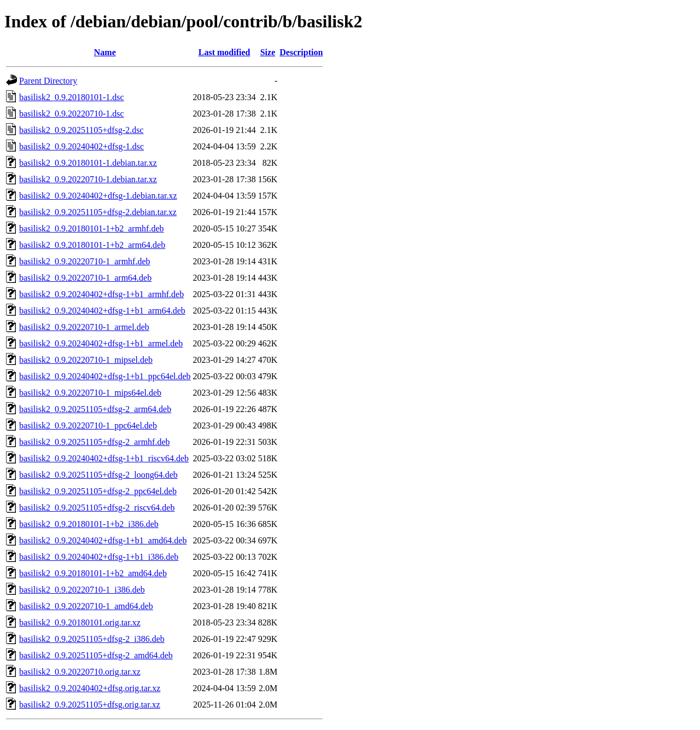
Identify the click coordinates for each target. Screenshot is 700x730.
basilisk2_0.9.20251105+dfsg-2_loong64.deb (98, 475)
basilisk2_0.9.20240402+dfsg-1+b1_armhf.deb (101, 294)
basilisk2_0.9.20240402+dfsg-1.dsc (81, 146)
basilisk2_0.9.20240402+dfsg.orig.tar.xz (90, 688)
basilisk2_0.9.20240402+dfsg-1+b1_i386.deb (99, 557)
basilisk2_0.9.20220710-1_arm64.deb (85, 278)
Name (105, 52)
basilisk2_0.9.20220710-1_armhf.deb (85, 261)
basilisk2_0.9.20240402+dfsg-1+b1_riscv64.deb (104, 458)
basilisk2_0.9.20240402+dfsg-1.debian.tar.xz (98, 196)
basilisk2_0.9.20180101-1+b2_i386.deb (89, 524)
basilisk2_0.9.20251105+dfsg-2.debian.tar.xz (98, 212)
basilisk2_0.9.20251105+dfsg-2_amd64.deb (96, 655)
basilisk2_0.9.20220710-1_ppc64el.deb (88, 425)
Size (268, 52)
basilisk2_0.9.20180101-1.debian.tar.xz (88, 163)
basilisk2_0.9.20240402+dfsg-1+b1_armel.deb (101, 343)
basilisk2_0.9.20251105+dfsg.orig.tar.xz (90, 705)
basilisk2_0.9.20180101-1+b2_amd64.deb (93, 573)
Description (301, 52)
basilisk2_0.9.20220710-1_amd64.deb (86, 606)
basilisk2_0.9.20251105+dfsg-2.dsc (81, 130)
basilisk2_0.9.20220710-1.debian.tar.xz (88, 179)
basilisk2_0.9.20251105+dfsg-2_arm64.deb (95, 409)
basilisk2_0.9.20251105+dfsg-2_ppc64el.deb (98, 491)
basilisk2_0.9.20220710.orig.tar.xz (80, 672)
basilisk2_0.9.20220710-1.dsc (72, 114)
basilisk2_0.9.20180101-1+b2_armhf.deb (92, 228)
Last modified (224, 52)
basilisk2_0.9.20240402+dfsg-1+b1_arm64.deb (102, 311)
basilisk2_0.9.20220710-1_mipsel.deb (86, 360)
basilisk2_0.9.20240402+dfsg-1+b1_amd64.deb (103, 540)
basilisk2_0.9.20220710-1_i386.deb (82, 590)
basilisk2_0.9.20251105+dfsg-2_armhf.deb (95, 442)
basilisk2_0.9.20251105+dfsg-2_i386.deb (92, 639)
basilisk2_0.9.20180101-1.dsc (72, 97)
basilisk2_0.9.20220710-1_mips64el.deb (90, 393)
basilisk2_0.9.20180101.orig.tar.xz (80, 622)
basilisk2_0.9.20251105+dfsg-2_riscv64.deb (97, 508)
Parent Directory (48, 81)
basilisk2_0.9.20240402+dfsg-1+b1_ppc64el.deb (105, 376)
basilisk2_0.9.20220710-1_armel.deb (84, 327)
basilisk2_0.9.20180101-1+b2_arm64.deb (92, 245)
